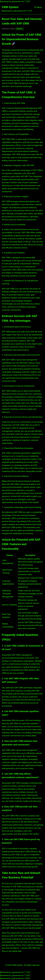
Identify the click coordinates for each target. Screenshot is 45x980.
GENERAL (20, 29)
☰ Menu (38, 7)
